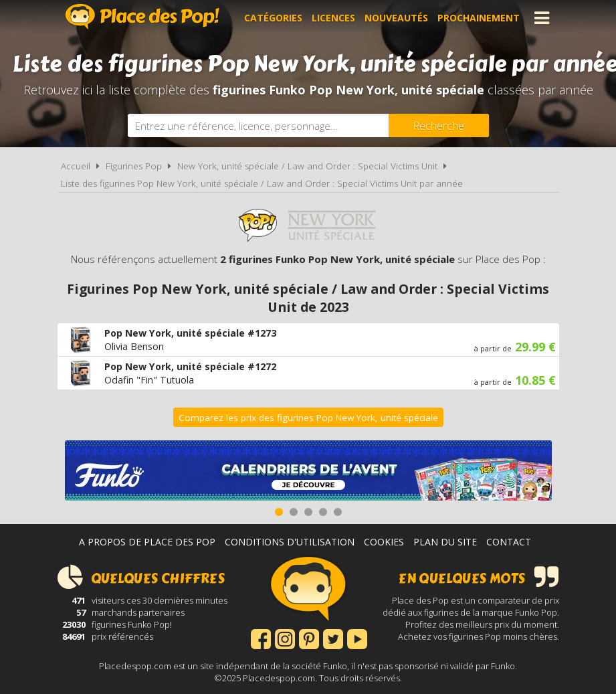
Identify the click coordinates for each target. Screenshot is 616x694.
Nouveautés (396, 18)
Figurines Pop (134, 166)
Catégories (273, 18)
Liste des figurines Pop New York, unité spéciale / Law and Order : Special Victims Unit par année (262, 183)
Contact (509, 542)
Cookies (384, 542)
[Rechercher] (439, 125)
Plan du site (445, 542)
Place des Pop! (142, 16)
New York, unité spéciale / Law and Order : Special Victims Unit (307, 166)
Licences (333, 18)
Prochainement (479, 18)
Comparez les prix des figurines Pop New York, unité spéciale (308, 418)
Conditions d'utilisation (290, 542)
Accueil (76, 166)
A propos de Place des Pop (147, 542)
